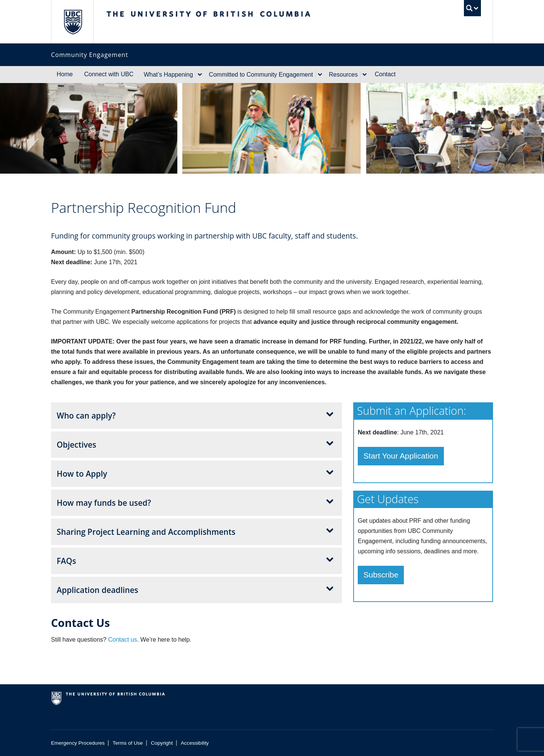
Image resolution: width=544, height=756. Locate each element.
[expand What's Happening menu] (200, 75)
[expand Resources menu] (365, 75)
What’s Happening (168, 75)
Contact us (122, 640)
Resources (343, 75)
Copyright (162, 743)
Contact (385, 74)
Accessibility (195, 743)
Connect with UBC (109, 74)
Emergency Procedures (78, 743)
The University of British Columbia (73, 22)
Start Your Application (401, 456)
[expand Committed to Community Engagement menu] (320, 75)
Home (65, 74)
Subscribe (381, 575)
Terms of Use (128, 743)
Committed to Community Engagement (261, 75)
